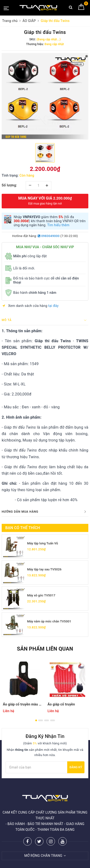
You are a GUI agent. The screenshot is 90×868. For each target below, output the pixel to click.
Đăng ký (76, 767)
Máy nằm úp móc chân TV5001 (49, 621)
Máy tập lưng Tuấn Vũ (43, 543)
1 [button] (36, 720)
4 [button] (53, 720)
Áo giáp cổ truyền (61, 704)
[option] (45, 96)
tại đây (53, 306)
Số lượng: (9, 185)
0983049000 (49, 236)
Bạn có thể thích (23, 528)
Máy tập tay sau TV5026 (44, 569)
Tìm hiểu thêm (58, 225)
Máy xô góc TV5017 (41, 595)
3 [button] (47, 720)
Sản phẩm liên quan (45, 649)
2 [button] (41, 720)
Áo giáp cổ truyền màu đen (23, 704)
